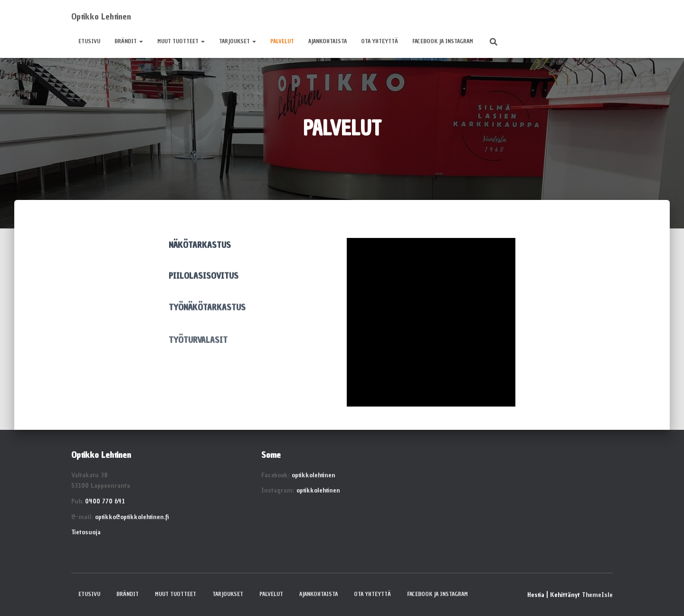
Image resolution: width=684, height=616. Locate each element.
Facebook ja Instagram (443, 41)
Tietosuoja (86, 532)
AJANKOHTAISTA (328, 41)
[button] (141, 41)
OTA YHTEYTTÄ (380, 41)
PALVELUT (282, 41)
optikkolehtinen (313, 475)
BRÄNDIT (129, 41)
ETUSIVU (89, 41)
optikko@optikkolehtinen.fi (132, 517)
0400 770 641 (105, 501)
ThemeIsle (597, 595)
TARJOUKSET (237, 41)
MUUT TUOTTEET (181, 41)
